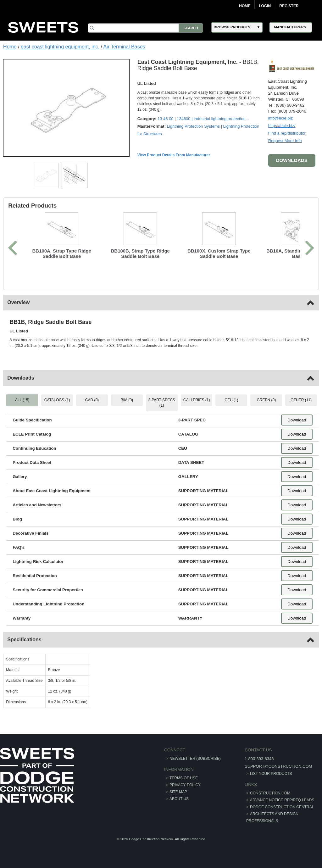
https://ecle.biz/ (282, 126)
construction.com (270, 793)
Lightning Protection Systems (193, 126)
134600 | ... (213, 119)
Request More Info (285, 141)
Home (245, 6)
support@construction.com (278, 766)
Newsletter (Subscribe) (195, 759)
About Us (179, 799)
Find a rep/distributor (287, 133)
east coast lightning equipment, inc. (60, 47)
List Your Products (271, 774)
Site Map (178, 792)
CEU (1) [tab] (231, 400)
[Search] (145, 28)
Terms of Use (184, 778)
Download (297, 420)
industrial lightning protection (220, 119)
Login (265, 6)
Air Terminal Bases (124, 47)
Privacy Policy (185, 785)
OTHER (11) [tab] (301, 400)
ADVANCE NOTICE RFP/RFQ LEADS (282, 800)
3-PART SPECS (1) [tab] (161, 403)
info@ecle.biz (280, 118)
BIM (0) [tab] (127, 400)
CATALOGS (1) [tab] (57, 400)
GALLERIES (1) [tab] (197, 400)
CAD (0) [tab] (92, 400)
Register (289, 6)
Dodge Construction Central (282, 807)
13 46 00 (166, 119)
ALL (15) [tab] (22, 400)
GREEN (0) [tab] (266, 400)
